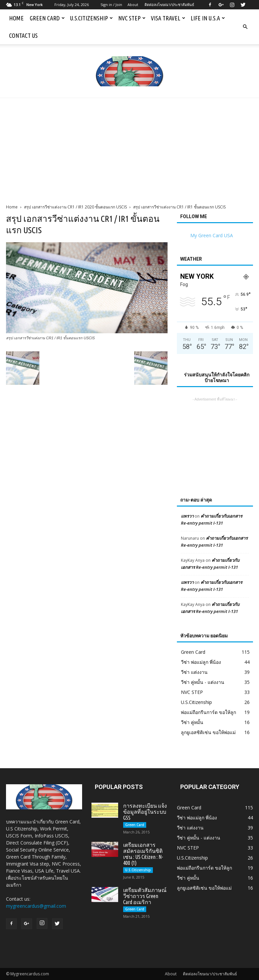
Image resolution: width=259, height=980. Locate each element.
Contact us (23, 35)
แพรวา (187, 516)
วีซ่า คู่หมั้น (192, 722)
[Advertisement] (129, 148)
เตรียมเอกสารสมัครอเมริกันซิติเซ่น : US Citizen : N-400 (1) (143, 854)
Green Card (47, 18)
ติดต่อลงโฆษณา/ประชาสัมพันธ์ (169, 5)
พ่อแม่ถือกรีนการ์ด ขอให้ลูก (208, 712)
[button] (245, 27)
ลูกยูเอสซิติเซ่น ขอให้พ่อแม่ (208, 732)
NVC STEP (132, 18)
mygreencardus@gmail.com (36, 906)
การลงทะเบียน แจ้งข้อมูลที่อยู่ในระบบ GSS (145, 812)
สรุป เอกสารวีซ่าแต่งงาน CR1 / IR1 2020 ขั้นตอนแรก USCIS (75, 207)
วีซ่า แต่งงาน (194, 672)
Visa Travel (168, 18)
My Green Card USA (212, 235)
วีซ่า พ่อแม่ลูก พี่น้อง (201, 662)
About (133, 5)
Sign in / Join (111, 5)
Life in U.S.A (208, 18)
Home (16, 18)
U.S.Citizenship (91, 18)
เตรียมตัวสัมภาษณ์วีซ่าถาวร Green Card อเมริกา (145, 896)
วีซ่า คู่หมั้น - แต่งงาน (203, 682)
